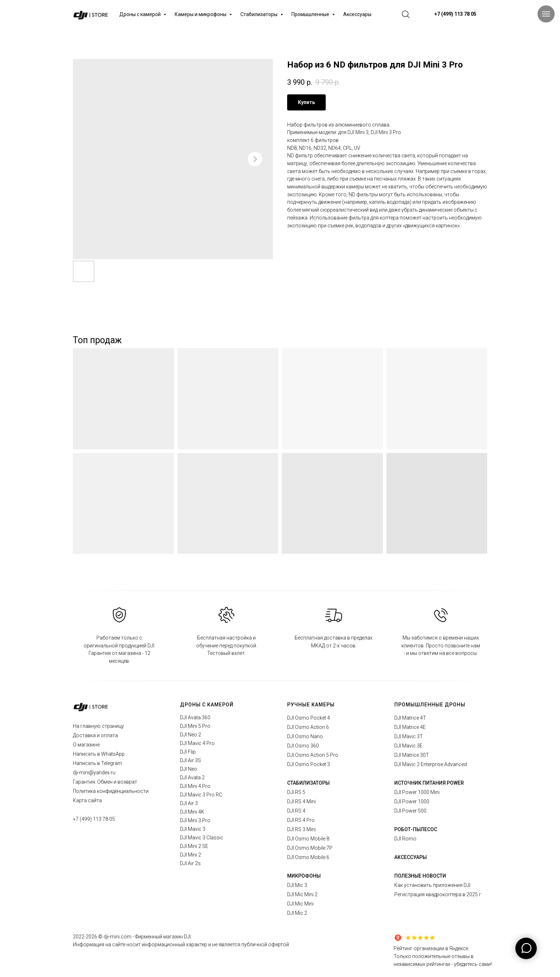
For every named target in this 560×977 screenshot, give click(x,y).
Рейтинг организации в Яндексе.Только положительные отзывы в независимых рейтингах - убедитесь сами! (443, 956)
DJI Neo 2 (191, 735)
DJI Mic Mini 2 (302, 894)
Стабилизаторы (259, 14)
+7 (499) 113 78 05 (94, 819)
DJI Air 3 (189, 803)
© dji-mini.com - (117, 937)
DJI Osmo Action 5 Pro (313, 755)
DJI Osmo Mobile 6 (308, 857)
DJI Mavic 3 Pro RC (201, 795)
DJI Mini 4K (192, 812)
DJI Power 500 (410, 811)
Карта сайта (87, 800)
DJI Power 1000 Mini (417, 792)
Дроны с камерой (141, 14)
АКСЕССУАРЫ (411, 857)
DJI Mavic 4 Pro (197, 743)
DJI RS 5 (296, 792)
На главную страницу (98, 726)
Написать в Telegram (97, 763)
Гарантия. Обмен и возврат (105, 782)
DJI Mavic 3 (193, 829)
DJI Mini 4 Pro (195, 786)
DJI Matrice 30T (412, 755)
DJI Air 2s (190, 863)
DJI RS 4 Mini (301, 801)
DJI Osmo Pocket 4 (309, 718)
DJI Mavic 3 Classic (202, 838)
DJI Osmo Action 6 (308, 727)
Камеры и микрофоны (201, 14)
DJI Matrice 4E (410, 727)
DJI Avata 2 (192, 778)
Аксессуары (357, 14)
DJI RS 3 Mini (301, 829)
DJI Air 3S (191, 760)
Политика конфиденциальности (111, 791)
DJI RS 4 (296, 811)
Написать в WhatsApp (99, 754)
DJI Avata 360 (195, 717)
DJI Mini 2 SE (194, 846)
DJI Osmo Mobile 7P (310, 848)
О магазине (86, 745)
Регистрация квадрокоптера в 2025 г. (438, 894)
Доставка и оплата (95, 735)
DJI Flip (188, 752)
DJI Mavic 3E (408, 746)
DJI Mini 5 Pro (195, 726)
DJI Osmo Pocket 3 (309, 764)
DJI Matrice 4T (410, 718)
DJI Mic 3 (297, 885)
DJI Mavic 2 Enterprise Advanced (431, 764)
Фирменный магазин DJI (163, 937)
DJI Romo (405, 839)
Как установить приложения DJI (432, 885)
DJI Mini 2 (191, 855)
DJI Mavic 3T (409, 736)
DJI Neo (189, 769)
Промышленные (311, 14)
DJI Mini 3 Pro (195, 820)
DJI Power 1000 (412, 801)
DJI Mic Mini (300, 904)
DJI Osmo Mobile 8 (308, 839)
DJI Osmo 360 (303, 746)
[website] (406, 14)
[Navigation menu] (546, 14)
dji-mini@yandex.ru (94, 773)
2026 (92, 937)
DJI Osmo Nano (305, 736)
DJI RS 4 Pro (301, 820)
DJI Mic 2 (297, 913)
